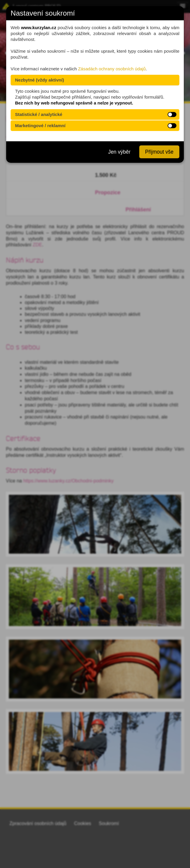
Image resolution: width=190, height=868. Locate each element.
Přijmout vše (159, 152)
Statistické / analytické (39, 114)
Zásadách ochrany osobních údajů (112, 69)
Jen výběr (119, 152)
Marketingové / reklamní (40, 126)
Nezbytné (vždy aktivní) (40, 80)
